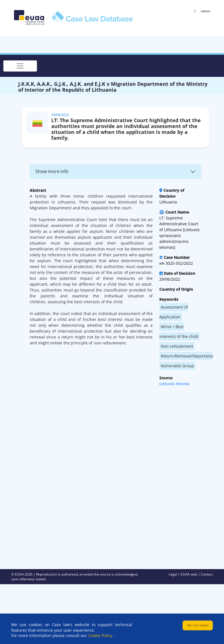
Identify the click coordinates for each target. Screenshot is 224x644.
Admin (206, 11)
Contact (207, 574)
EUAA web (189, 574)
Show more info (52, 171)
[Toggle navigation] (20, 66)
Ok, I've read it (198, 625)
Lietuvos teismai (174, 384)
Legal (173, 574)
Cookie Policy (101, 635)
